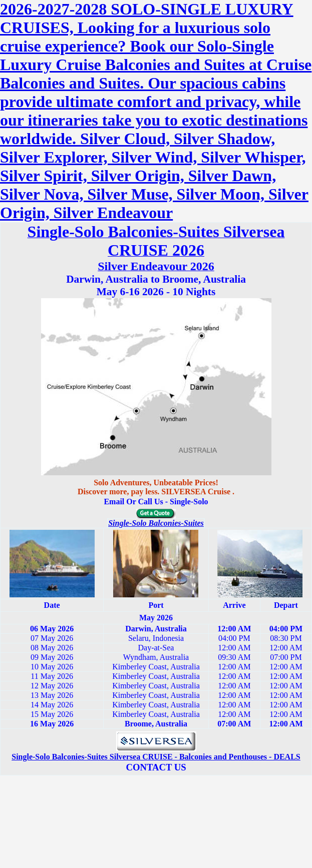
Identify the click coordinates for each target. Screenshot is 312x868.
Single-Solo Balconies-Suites (156, 523)
